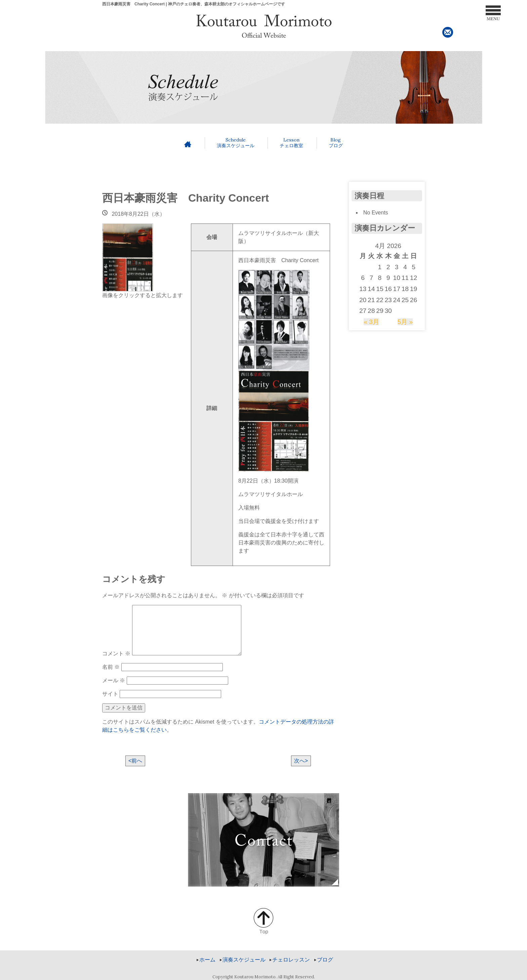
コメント (116, 654)
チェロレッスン (291, 960)
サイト (110, 694)
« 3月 (371, 322)
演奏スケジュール (236, 143)
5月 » (405, 322)
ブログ (336, 143)
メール (114, 680)
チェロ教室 (291, 143)
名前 (111, 667)
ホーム (207, 960)
